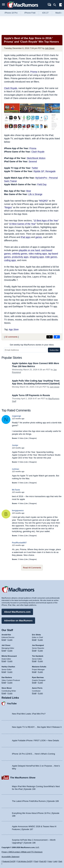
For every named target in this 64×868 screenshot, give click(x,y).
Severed (33, 161)
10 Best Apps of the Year (46, 221)
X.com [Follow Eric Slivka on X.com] (40, 640)
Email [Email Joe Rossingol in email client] (34, 650)
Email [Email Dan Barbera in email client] (4, 682)
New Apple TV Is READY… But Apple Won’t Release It (37, 727)
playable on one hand (29, 250)
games (39, 237)
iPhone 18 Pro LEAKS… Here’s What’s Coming (33, 754)
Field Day (42, 184)
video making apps (38, 254)
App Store (14, 329)
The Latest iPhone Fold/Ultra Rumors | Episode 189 (35, 801)
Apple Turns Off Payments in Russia (31, 395)
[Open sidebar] (61, 5)
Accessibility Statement (10, 857)
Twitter (35, 168)
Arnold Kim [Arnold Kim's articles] (6, 635)
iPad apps (26, 237)
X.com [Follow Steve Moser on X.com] (10, 693)
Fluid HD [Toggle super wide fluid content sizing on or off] (43, 861)
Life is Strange (35, 194)
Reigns (8, 207)
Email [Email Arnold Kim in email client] (4, 640)
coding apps (10, 260)
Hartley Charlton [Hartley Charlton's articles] (8, 667)
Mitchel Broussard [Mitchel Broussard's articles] (9, 656)
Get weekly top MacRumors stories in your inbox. (32, 345)
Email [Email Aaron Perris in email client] (34, 693)
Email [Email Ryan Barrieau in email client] (34, 682)
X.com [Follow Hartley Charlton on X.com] (10, 672)
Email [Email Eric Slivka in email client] (34, 640)
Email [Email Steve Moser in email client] (4, 693)
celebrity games (20, 254)
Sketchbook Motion (36, 158)
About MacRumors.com (17, 612)
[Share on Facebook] (57, 337)
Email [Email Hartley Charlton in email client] (4, 672)
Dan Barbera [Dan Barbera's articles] (7, 677)
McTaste (16, 490)
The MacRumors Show (23, 778)
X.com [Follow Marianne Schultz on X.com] (40, 672)
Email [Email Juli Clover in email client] (4, 650)
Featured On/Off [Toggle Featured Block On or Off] (9, 861)
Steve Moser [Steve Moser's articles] (7, 688)
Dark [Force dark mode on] (60, 861)
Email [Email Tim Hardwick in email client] (34, 661)
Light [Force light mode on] (55, 861)
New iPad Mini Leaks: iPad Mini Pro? (29, 714)
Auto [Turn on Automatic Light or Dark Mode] (50, 861)
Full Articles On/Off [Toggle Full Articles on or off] (25, 861)
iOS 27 (45, 13)
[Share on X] (50, 337)
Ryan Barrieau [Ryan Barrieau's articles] (38, 677)
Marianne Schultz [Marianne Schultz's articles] (39, 667)
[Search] (56, 5)
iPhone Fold (30, 13)
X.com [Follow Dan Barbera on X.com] (10, 682)
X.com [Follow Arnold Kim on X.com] (10, 640)
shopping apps (37, 257)
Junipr (15, 445)
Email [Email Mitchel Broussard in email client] (4, 661)
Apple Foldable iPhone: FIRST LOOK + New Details (35, 740)
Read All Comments (32, 568)
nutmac (16, 469)
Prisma (34, 72)
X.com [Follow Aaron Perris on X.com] (40, 693)
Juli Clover (50, 48)
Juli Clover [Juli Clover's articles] (6, 645)
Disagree (33, 438)
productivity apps (20, 257)
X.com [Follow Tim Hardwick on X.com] (40, 661)
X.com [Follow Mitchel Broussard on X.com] (10, 661)
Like (26, 438)
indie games (51, 257)
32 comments (11, 337)
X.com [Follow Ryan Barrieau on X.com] (40, 682)
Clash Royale (11, 88)
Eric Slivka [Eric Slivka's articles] (36, 635)
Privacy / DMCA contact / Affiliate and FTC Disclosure (22, 852)
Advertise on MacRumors (18, 620)
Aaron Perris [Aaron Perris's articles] (37, 688)
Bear (29, 191)
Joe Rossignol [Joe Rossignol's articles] (38, 645)
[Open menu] (3, 5)
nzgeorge (17, 416)
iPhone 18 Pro (11, 13)
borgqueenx (18, 510)
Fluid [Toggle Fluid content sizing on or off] (36, 861)
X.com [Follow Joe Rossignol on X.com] (40, 650)
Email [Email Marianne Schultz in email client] (34, 672)
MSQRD (43, 201)
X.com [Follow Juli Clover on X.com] (10, 650)
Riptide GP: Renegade (45, 171)
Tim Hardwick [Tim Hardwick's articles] (38, 656)
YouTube (12, 703)
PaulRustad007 (19, 543)
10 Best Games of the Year (22, 224)
